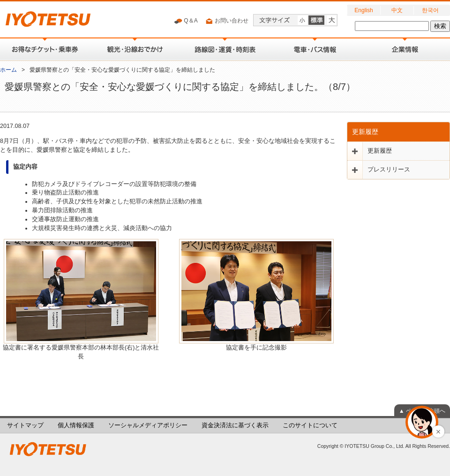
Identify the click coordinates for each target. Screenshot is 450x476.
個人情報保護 (76, 425)
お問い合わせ (227, 21)
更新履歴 (365, 132)
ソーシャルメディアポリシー (148, 425)
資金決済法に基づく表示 (235, 425)
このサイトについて (310, 425)
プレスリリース (389, 170)
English (364, 10)
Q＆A (186, 21)
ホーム (8, 70)
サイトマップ (25, 425)
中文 (397, 10)
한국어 (430, 10)
